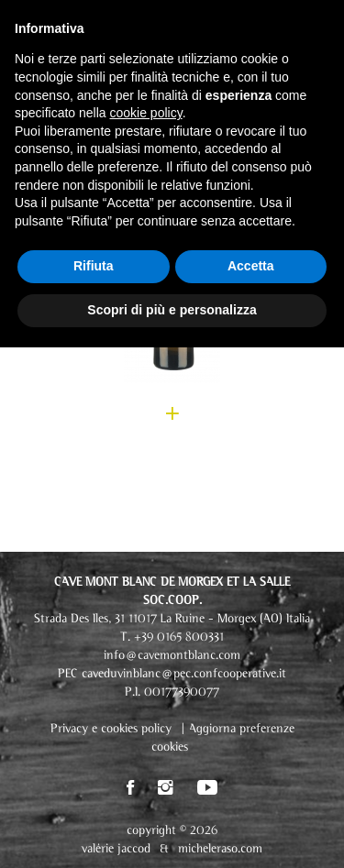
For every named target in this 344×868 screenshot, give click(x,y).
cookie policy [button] (146, 113)
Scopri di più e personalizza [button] (172, 310)
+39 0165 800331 (179, 637)
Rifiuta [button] (94, 266)
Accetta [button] (251, 266)
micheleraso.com (220, 849)
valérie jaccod (116, 849)
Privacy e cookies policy (111, 729)
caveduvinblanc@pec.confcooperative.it (184, 674)
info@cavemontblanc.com (172, 656)
